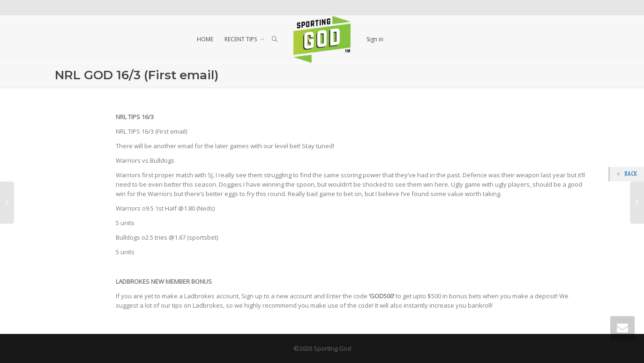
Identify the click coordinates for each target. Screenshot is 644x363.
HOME (205, 39)
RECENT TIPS (241, 39)
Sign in (375, 39)
